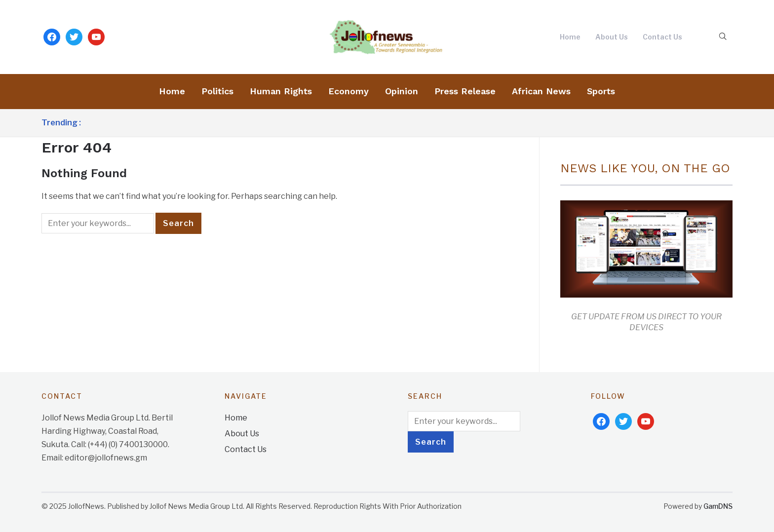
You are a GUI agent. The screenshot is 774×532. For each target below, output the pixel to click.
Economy (348, 91)
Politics (217, 91)
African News (541, 91)
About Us (612, 37)
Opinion (402, 91)
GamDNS (718, 506)
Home (570, 37)
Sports (601, 91)
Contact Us (662, 37)
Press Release (465, 91)
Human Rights (281, 91)
